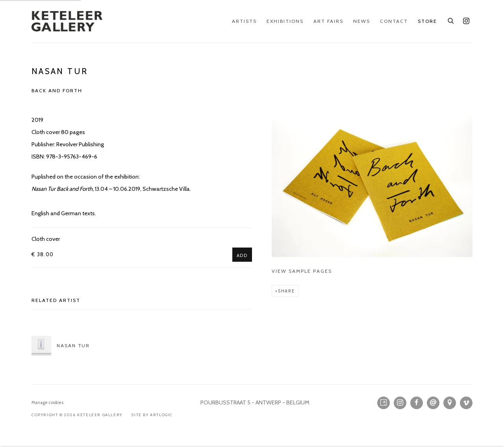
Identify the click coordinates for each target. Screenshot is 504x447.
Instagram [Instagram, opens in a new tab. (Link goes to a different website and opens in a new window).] (466, 21)
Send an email (433, 403)
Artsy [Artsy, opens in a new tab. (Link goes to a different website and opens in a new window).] (384, 403)
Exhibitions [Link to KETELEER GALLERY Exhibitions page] (285, 21)
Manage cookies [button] (47, 402)
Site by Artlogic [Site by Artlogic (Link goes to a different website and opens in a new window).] (152, 415)
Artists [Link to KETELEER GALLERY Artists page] (244, 21)
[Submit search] (451, 20)
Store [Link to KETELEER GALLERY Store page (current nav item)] (427, 21)
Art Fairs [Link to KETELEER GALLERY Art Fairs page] (328, 21)
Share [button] (286, 291)
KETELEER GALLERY (67, 21)
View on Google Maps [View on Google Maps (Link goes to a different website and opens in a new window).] (450, 403)
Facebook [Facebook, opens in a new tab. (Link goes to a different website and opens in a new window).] (417, 403)
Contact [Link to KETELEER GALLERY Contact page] (394, 21)
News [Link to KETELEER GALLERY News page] (362, 21)
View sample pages (302, 271)
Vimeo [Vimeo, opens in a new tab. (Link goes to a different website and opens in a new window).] (466, 403)
